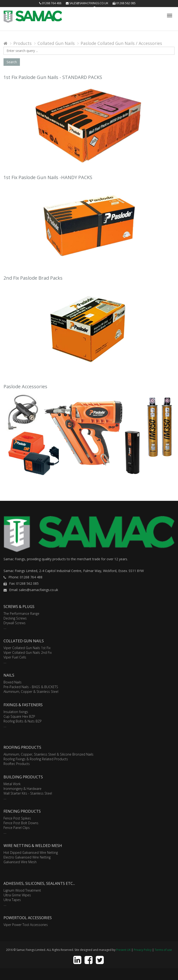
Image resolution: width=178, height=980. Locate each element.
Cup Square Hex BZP (19, 716)
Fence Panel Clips (17, 828)
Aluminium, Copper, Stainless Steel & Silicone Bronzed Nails (48, 754)
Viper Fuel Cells (15, 657)
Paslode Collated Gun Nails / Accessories (121, 43)
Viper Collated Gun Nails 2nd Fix (28, 653)
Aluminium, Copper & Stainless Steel (31, 692)
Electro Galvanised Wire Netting (27, 857)
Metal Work (12, 784)
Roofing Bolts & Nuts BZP (23, 721)
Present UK (123, 950)
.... (5, 628)
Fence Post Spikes (17, 818)
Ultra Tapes (12, 900)
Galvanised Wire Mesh (20, 862)
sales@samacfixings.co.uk (87, 3)
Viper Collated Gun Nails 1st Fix (27, 648)
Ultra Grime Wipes (17, 895)
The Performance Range (21, 613)
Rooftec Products (17, 764)
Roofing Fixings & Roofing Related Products (36, 759)
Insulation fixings (16, 712)
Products (22, 43)
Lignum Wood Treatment (22, 890)
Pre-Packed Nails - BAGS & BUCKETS (31, 687)
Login (85, 8)
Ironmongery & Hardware (22, 789)
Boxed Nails (13, 682)
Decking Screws (15, 618)
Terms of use (163, 950)
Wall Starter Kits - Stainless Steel (28, 793)
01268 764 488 (50, 3)
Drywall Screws (15, 623)
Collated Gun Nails (56, 43)
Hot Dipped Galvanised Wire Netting (31, 853)
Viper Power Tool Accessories (26, 925)
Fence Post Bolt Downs (21, 823)
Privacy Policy (143, 950)
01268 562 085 (124, 3)
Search (12, 62)
